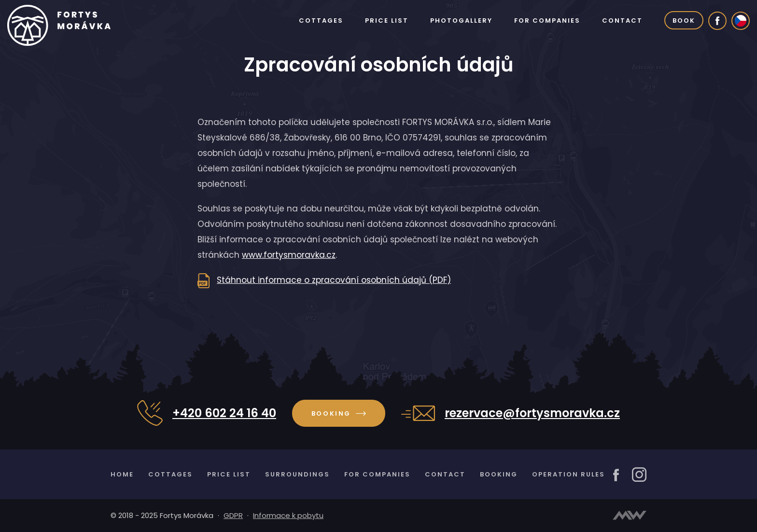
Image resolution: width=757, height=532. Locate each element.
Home (122, 474)
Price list (387, 21)
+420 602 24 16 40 (224, 413)
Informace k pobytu (288, 515)
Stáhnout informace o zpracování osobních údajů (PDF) (334, 280)
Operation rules (568, 474)
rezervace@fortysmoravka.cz (532, 413)
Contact (622, 21)
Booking (339, 413)
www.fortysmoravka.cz (289, 255)
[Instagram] (639, 474)
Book (684, 21)
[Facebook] (717, 21)
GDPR (233, 515)
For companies (547, 21)
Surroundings (297, 474)
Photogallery (461, 21)
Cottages (321, 21)
